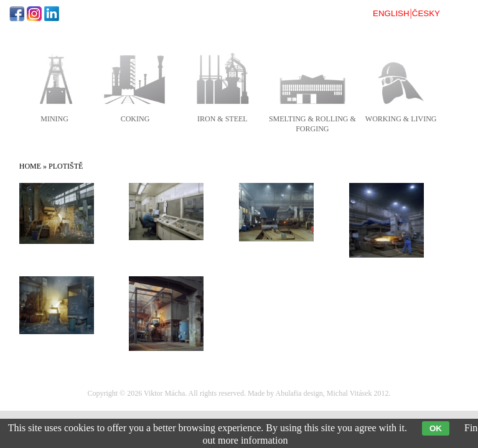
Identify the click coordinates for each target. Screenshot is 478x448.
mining (54, 119)
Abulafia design (299, 393)
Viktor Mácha (164, 393)
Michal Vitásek (349, 393)
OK (436, 428)
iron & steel (223, 119)
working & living (401, 119)
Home (30, 166)
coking (135, 119)
